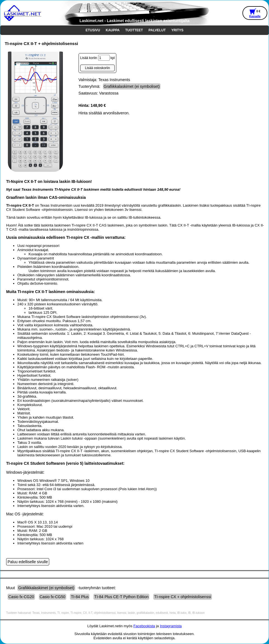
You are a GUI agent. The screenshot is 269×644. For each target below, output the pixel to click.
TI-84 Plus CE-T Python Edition (121, 597)
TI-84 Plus (80, 597)
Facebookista (144, 626)
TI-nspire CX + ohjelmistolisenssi (182, 597)
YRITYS (177, 30)
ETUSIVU (93, 30)
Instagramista (171, 626)
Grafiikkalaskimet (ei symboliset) (132, 86)
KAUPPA (113, 30)
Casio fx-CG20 (21, 597)
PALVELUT (157, 30)
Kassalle (255, 16)
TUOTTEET (134, 30)
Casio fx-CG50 (53, 597)
